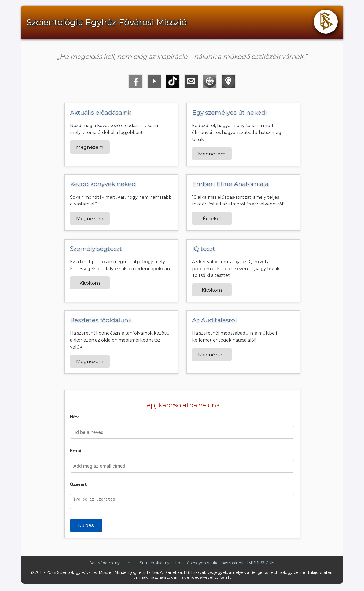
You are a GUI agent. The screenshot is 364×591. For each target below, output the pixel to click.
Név (74, 417)
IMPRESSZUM (261, 564)
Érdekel (212, 218)
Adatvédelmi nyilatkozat (113, 564)
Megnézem (90, 147)
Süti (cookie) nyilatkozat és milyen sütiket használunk (192, 564)
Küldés (86, 527)
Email (76, 451)
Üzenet (78, 485)
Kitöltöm (90, 283)
